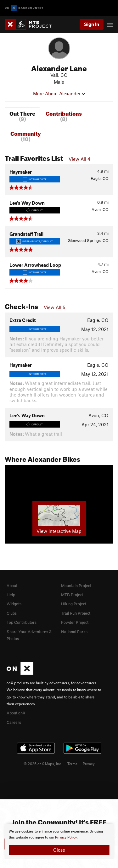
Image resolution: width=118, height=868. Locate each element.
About (12, 586)
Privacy (89, 764)
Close (59, 850)
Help (11, 595)
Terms (72, 764)
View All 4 (79, 159)
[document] (59, 842)
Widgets (14, 604)
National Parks (74, 632)
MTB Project (72, 595)
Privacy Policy (66, 837)
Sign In (92, 24)
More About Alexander (59, 93)
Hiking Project (74, 604)
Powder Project (75, 622)
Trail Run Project (76, 613)
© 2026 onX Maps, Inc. (43, 764)
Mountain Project (76, 586)
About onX (16, 713)
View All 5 (55, 307)
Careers (14, 722)
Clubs (12, 613)
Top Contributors (22, 622)
